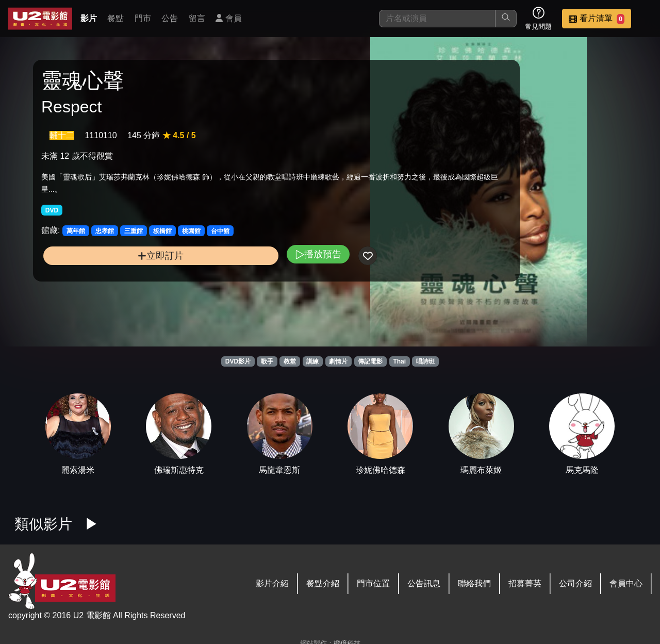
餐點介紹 (323, 583)
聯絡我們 (474, 583)
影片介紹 (272, 583)
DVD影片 (238, 361)
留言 (197, 18)
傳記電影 (370, 361)
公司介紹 (575, 583)
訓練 (312, 361)
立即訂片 (114, 266)
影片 (89, 18)
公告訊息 (424, 583)
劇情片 (338, 361)
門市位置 (373, 583)
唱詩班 (425, 361)
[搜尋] (437, 19)
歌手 (267, 361)
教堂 (290, 361)
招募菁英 (525, 583)
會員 (228, 18)
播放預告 (223, 265)
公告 (170, 18)
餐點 (115, 18)
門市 (143, 18)
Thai (399, 361)
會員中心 (626, 583)
